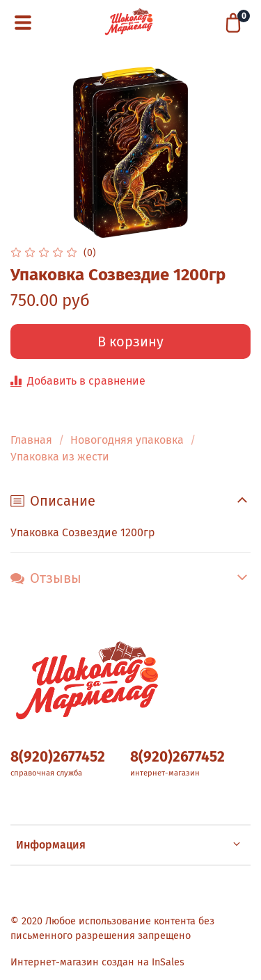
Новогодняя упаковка (127, 440)
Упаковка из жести (60, 457)
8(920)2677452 (58, 757)
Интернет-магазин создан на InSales (97, 962)
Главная (31, 440)
